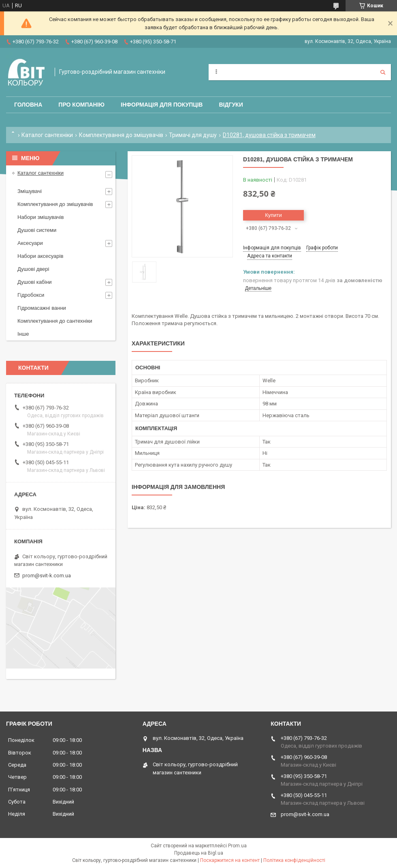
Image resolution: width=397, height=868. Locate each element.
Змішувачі (30, 191)
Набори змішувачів (41, 217)
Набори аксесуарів (40, 256)
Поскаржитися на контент (230, 860)
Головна (28, 105)
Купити (273, 215)
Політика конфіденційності (294, 860)
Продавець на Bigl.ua (199, 853)
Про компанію (81, 105)
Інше (23, 334)
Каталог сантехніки (47, 135)
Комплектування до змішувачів (121, 135)
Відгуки (231, 105)
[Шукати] (383, 72)
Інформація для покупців (162, 105)
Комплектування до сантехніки (55, 321)
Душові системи (37, 230)
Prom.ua (237, 846)
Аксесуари (30, 243)
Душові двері (33, 269)
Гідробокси (31, 295)
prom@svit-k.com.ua (47, 575)
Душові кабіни (35, 282)
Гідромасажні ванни (42, 308)
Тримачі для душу (193, 135)
